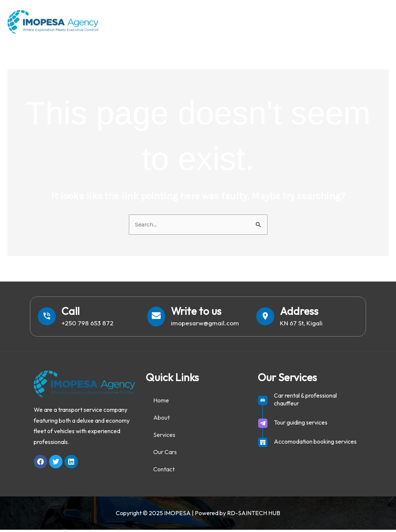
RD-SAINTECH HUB (254, 515)
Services (277, 22)
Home (202, 22)
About (237, 22)
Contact (366, 22)
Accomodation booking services (315, 444)
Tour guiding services (301, 425)
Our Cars (321, 22)
